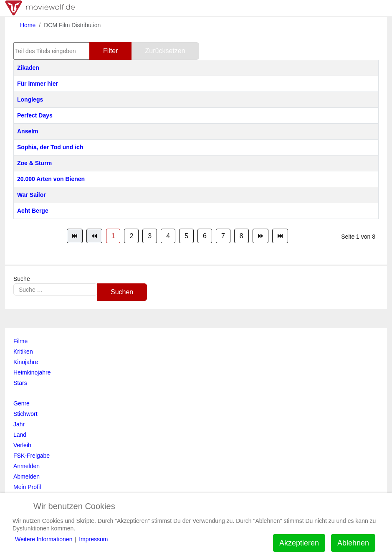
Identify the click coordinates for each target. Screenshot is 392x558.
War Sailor (32, 195)
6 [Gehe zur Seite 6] (205, 236)
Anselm (28, 131)
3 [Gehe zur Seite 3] (150, 236)
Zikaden (28, 68)
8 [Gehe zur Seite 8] (242, 236)
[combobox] (55, 289)
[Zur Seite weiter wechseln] (260, 236)
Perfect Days (35, 115)
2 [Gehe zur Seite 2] (131, 236)
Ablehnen (353, 543)
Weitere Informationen (44, 539)
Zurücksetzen (165, 51)
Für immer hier (38, 84)
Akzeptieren (299, 543)
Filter (111, 51)
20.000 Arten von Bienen (51, 179)
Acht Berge (33, 211)
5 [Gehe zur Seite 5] (186, 236)
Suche (22, 279)
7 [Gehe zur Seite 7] (223, 236)
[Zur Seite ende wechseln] (280, 236)
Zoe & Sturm (34, 163)
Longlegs (30, 99)
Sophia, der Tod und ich (50, 147)
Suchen (122, 292)
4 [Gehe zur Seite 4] (168, 236)
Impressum (93, 539)
